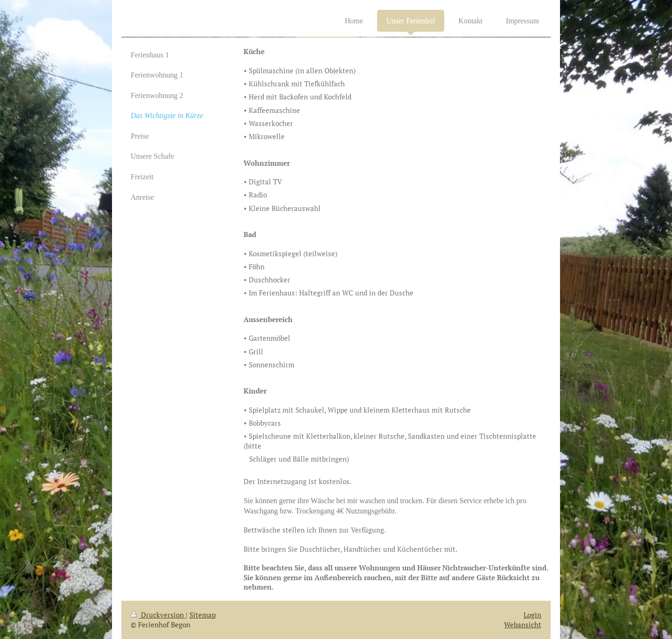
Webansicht (523, 625)
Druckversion (158, 615)
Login (532, 615)
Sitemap (203, 615)
